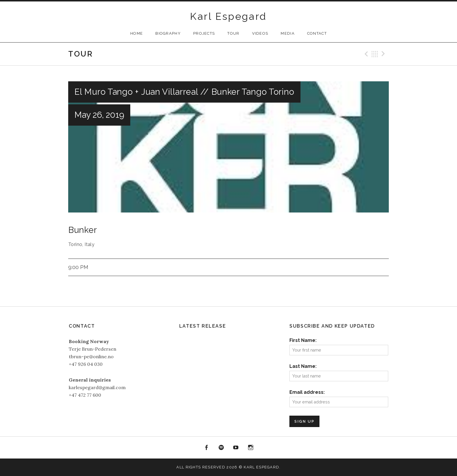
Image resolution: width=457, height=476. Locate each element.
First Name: (303, 340)
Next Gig (384, 54)
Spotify (221, 448)
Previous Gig (365, 54)
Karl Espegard (228, 16)
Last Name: (303, 366)
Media (288, 33)
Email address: (307, 392)
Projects (204, 33)
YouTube (236, 448)
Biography (168, 33)
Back (375, 54)
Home (137, 33)
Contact (317, 33)
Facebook (206, 448)
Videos (260, 33)
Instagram (251, 448)
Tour (233, 33)
